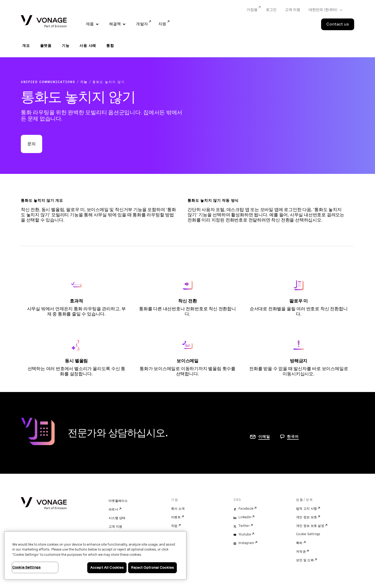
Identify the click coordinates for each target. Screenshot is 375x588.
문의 (32, 144)
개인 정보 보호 (307, 517)
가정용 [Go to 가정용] (252, 10)
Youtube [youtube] (245, 534)
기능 (66, 46)
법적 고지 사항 (307, 509)
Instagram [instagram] (246, 543)
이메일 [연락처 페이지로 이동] (264, 437)
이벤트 (176, 517)
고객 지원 (115, 527)
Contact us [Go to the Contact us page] (338, 24)
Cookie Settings (308, 534)
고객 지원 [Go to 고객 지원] (293, 10)
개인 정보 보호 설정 (310, 526)
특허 (299, 543)
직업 (174, 526)
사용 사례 (88, 46)
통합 (110, 46)
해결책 (115, 24)
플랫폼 (46, 46)
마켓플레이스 (118, 501)
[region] (95, 555)
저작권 (301, 552)
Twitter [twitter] (244, 526)
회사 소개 (178, 509)
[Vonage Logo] (44, 22)
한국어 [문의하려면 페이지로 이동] (293, 437)
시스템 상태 (117, 518)
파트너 (113, 509)
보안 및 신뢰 (305, 560)
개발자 (142, 24)
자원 (162, 24)
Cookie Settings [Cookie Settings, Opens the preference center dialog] (26, 567)
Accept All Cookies (107, 568)
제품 (90, 24)
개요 (26, 46)
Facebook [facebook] (246, 509)
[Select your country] (324, 10)
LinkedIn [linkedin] (245, 517)
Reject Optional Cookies (152, 568)
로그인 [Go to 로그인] (271, 10)
